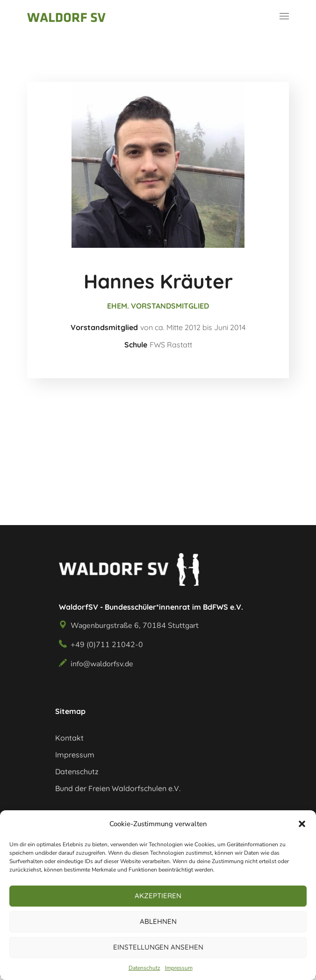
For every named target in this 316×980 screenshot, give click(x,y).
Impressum (179, 968)
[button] (302, 824)
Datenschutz (144, 968)
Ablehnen (158, 921)
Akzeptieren (158, 896)
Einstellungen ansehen (158, 947)
